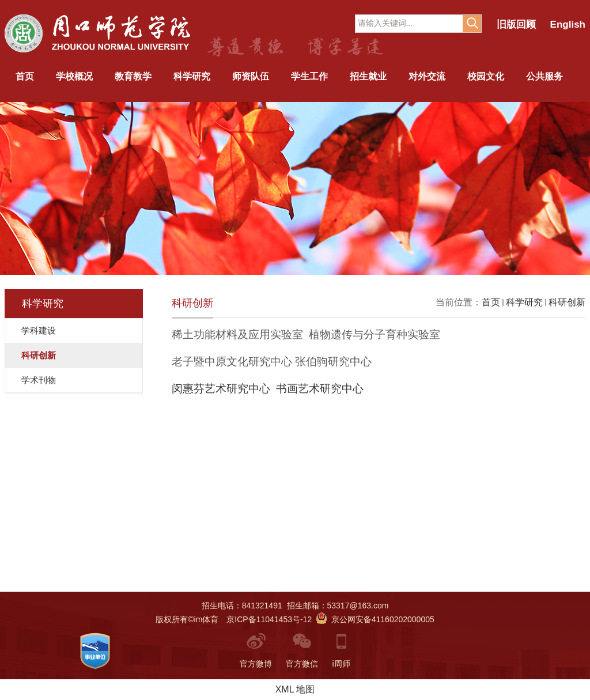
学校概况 (74, 76)
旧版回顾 (516, 24)
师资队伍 (251, 76)
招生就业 (368, 76)
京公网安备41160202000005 (375, 619)
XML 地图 (295, 689)
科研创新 (567, 302)
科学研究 (192, 76)
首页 (25, 76)
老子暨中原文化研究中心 (232, 362)
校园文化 (486, 76)
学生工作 (309, 76)
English (568, 24)
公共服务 (544, 76)
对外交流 (427, 76)
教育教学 (133, 76)
